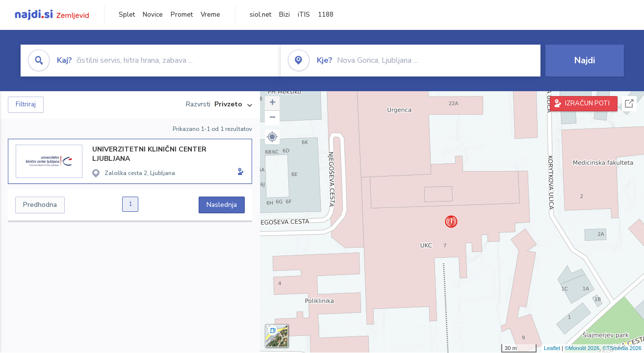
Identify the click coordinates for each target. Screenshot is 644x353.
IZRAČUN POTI (587, 103)
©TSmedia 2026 (622, 348)
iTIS (304, 15)
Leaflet (552, 348)
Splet (127, 15)
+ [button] (272, 103)
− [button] (272, 118)
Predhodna (40, 205)
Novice (153, 15)
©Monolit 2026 (582, 348)
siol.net (260, 15)
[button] (272, 137)
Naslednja (222, 205)
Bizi (284, 15)
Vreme (210, 15)
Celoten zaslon (629, 104)
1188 (326, 15)
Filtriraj (26, 104)
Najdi (585, 60)
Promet (182, 15)
